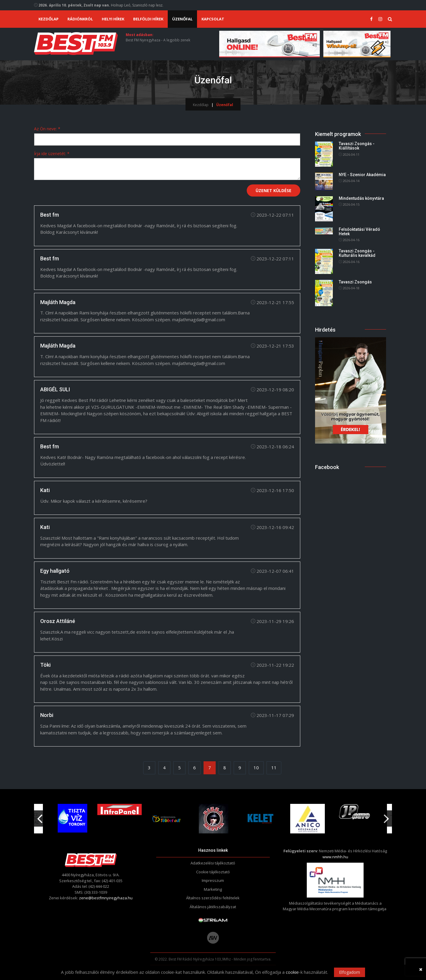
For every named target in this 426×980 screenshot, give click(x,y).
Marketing (213, 889)
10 (256, 768)
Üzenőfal (182, 19)
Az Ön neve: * (47, 129)
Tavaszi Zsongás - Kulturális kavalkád (357, 253)
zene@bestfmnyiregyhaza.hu (106, 898)
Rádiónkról (80, 19)
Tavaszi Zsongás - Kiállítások (357, 146)
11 (274, 768)
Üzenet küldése (273, 190)
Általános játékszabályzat (213, 907)
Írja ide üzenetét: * (52, 154)
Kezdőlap (49, 19)
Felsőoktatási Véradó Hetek (359, 232)
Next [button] (386, 816)
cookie (292, 972)
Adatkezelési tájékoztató (213, 863)
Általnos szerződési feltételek (213, 898)
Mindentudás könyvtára (361, 198)
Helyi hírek (113, 19)
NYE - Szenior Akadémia (362, 175)
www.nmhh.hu (335, 857)
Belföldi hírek (148, 19)
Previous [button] (40, 816)
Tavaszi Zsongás (355, 282)
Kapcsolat (213, 19)
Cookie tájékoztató (213, 872)
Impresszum (213, 881)
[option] (166, 819)
